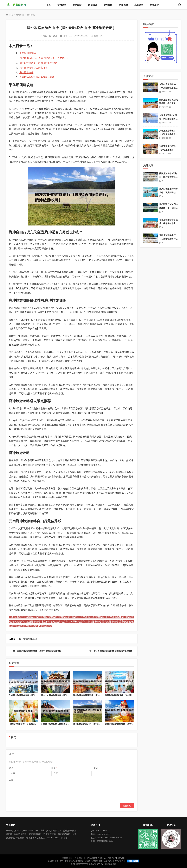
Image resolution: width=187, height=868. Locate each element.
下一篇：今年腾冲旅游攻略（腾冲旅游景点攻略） (112, 651)
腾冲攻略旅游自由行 (28, 639)
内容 (12, 780)
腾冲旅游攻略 (26, 73)
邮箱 (54, 768)
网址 (96, 768)
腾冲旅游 (31, 15)
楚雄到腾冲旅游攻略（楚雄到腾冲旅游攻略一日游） (128, 695)
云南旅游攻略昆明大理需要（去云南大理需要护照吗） (168, 103)
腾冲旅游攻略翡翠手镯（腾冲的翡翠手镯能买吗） (95, 695)
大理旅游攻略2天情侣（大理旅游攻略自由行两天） (168, 119)
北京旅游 (77, 5)
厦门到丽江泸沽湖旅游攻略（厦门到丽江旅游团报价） (168, 208)
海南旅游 (93, 5)
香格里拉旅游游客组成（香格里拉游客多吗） (168, 223)
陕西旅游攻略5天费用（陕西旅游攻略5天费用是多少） (168, 177)
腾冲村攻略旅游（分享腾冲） (24, 724)
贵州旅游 (108, 5)
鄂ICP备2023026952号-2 (80, 864)
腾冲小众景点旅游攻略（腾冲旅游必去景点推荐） (63, 695)
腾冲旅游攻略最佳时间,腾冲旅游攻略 (38, 63)
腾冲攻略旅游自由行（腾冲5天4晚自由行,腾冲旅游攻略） (99, 724)
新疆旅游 (154, 5)
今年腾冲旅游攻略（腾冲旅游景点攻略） (59, 724)
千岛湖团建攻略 (28, 53)
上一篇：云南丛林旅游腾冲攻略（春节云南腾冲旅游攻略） (35, 651)
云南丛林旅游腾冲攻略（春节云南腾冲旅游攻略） (127, 724)
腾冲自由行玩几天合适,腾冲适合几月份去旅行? (44, 58)
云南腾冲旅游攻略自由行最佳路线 (37, 77)
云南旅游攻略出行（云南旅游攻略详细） (167, 239)
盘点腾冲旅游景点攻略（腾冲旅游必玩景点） (29, 695)
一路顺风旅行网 (110, 864)
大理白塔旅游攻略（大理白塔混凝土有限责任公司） (168, 88)
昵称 (12, 768)
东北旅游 (139, 5)
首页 (49, 5)
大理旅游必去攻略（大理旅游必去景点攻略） (168, 134)
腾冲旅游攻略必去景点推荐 (33, 68)
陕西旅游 (123, 5)
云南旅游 (62, 5)
